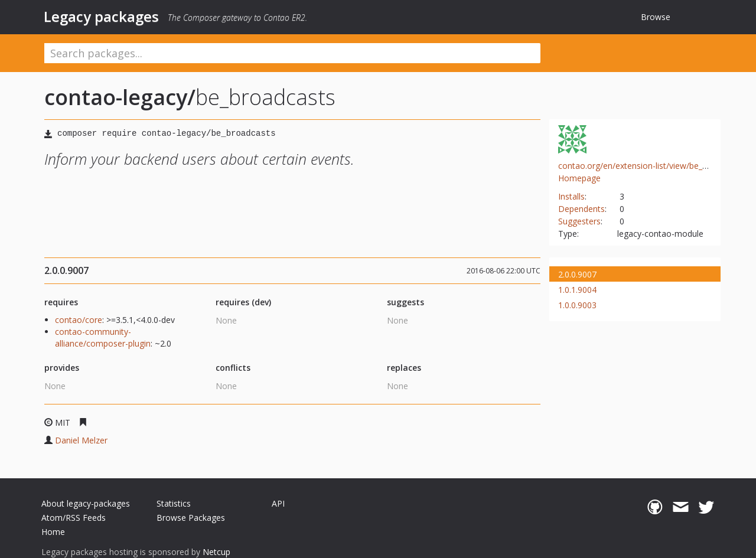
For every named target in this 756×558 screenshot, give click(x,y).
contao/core (79, 320)
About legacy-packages (86, 503)
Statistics (174, 503)
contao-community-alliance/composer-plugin (103, 337)
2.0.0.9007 (577, 274)
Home (53, 532)
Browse (656, 17)
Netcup (216, 552)
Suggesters (579, 221)
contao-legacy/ (120, 97)
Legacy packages (101, 17)
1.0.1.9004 (577, 290)
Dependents (581, 209)
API (278, 503)
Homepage (579, 178)
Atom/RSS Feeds (74, 518)
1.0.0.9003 (577, 305)
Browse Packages (191, 518)
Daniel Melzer (81, 440)
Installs (571, 196)
